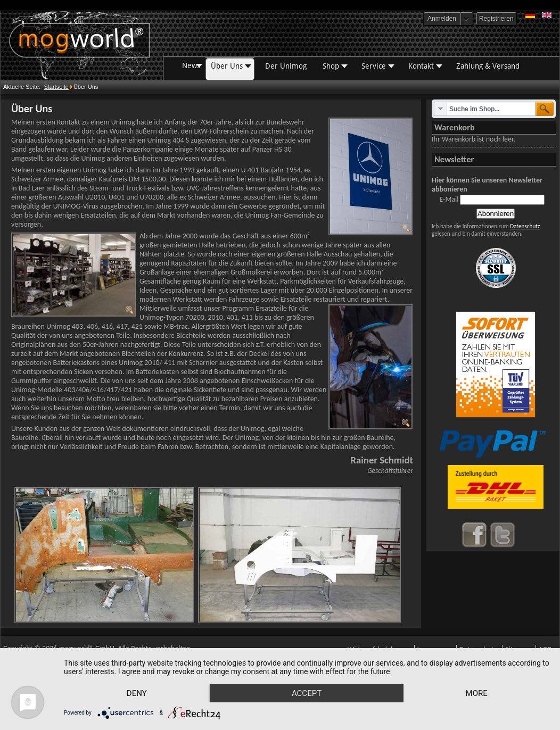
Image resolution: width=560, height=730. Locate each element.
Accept (307, 693)
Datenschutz (525, 226)
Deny (137, 693)
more (477, 693)
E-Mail (449, 199)
